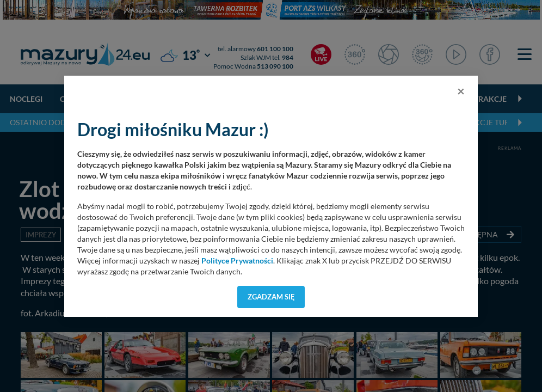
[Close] (461, 91)
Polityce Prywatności (237, 261)
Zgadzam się (271, 297)
